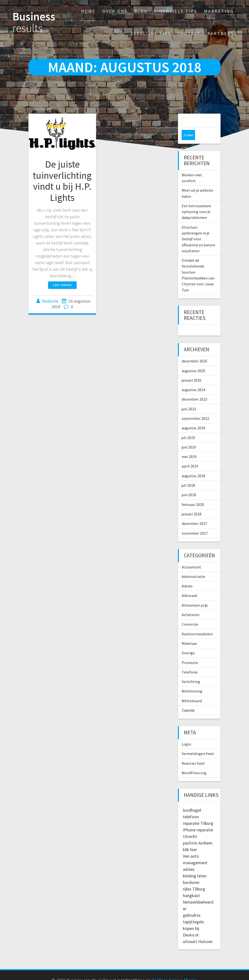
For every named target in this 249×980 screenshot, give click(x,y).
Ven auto (191, 846)
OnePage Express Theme (174, 970)
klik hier (190, 839)
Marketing (219, 11)
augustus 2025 (193, 360)
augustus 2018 (193, 466)
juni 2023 (189, 399)
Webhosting (192, 681)
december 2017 (194, 513)
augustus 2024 (193, 379)
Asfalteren (191, 604)
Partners (221, 33)
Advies (187, 576)
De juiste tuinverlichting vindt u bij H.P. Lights (62, 181)
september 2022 (195, 408)
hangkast (191, 885)
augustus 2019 (193, 418)
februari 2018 (193, 494)
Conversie (190, 614)
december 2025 (194, 351)
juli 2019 (188, 427)
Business (34, 22)
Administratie (193, 566)
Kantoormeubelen (197, 624)
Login (186, 734)
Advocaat (190, 585)
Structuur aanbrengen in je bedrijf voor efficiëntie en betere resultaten (198, 229)
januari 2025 (191, 370)
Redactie (51, 301)
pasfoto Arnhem (198, 833)
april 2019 (190, 456)
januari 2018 (191, 504)
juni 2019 (189, 437)
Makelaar (189, 633)
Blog (141, 11)
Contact (189, 33)
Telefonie (190, 662)
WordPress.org (194, 763)
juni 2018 (189, 485)
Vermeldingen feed (198, 743)
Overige (188, 643)
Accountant (191, 557)
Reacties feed (193, 753)
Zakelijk (188, 700)
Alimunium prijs (195, 595)
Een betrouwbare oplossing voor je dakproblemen (196, 202)
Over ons (115, 11)
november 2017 (195, 523)
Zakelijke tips (151, 33)
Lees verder (62, 285)
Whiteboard (192, 691)
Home (88, 11)
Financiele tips (176, 11)
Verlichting (191, 671)
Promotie (190, 652)
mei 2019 (189, 446)
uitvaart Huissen (198, 931)
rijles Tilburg (194, 879)
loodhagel (192, 800)
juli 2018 (188, 475)
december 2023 (194, 389)
